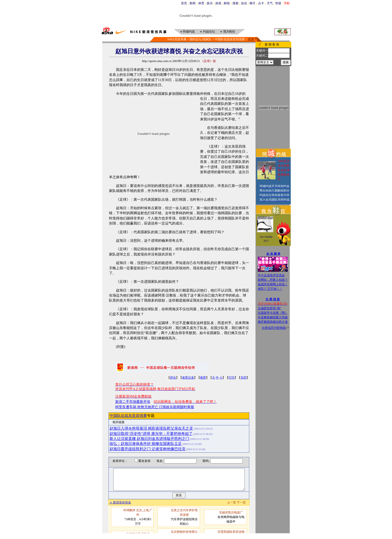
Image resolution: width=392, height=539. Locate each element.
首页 (184, 3)
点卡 (261, 3)
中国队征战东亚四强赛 (230, 39)
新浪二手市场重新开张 (133, 402)
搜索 (235, 3)
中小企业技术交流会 (271, 275)
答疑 (278, 3)
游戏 (218, 3)
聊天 (252, 3)
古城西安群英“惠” (270, 308)
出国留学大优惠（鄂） (273, 313)
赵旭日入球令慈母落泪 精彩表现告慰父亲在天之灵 (151, 428)
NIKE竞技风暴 (177, 39)
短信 (244, 3)
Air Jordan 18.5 (266, 239)
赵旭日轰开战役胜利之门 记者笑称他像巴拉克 (147, 449)
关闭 (243, 378)
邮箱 (227, 3)
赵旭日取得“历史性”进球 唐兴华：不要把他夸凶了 (151, 434)
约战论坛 (209, 32)
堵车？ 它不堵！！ (270, 289)
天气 (270, 3)
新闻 (192, 3)
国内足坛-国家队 (200, 39)
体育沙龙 (188, 378)
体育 (201, 3)
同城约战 (189, 32)
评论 (173, 378)
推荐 (203, 378)
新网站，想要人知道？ (273, 280)
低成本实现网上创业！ (273, 284)
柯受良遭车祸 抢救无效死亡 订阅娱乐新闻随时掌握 (155, 407)
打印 (231, 378)
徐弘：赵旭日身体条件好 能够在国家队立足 (146, 444)
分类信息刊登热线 (274, 328)
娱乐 (210, 3)
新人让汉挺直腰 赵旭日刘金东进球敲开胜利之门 (149, 439)
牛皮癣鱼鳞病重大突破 (273, 317)
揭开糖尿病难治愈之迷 (273, 322)
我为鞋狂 (229, 32)
